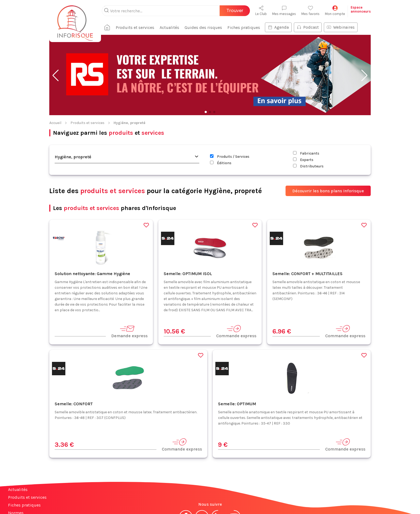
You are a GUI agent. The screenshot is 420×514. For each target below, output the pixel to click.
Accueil (55, 88)
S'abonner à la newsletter (388, 498)
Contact (16, 486)
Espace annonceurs (27, 494)
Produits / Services (230, 122)
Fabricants (306, 119)
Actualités (18, 455)
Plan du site (20, 501)
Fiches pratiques (24, 470)
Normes (16, 478)
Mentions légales (183, 500)
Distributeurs (308, 131)
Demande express (129, 297)
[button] (56, 41)
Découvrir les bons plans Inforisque (328, 156)
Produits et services (87, 88)
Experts (303, 125)
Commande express (236, 297)
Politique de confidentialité (241, 500)
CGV (207, 500)
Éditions (221, 128)
